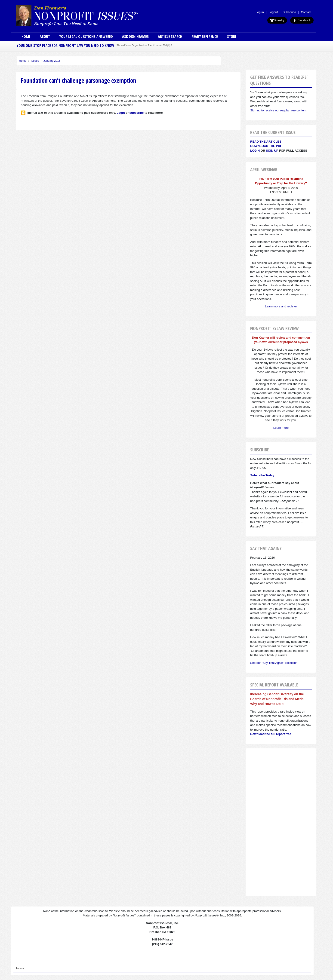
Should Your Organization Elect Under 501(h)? (144, 45)
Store (232, 37)
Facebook (302, 20)
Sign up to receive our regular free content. (279, 110)
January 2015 (52, 61)
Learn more (281, 428)
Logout (273, 12)
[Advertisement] (281, 822)
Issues (35, 61)
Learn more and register (281, 306)
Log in (260, 12)
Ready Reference (205, 37)
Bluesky (277, 20)
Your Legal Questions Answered (86, 37)
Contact (306, 12)
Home (26, 37)
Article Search (170, 37)
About (45, 37)
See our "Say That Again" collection (274, 663)
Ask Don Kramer (135, 37)
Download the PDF (266, 146)
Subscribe (289, 12)
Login (255, 151)
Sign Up (272, 151)
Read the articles (266, 142)
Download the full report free (271, 734)
